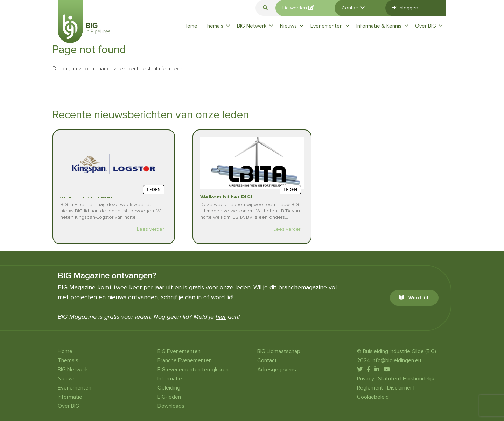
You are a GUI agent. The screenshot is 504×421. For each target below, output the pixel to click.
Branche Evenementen (185, 360)
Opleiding (169, 388)
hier (221, 317)
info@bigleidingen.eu (396, 360)
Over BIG (429, 26)
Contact (353, 8)
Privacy (366, 379)
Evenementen (330, 26)
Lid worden (298, 8)
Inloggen (405, 8)
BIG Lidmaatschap (279, 351)
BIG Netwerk (255, 26)
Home (191, 26)
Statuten (388, 379)
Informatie (70, 397)
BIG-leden (169, 397)
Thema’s (217, 26)
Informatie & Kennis (383, 26)
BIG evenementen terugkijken (193, 370)
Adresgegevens (277, 370)
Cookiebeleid (373, 397)
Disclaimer (400, 388)
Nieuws (292, 26)
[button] (265, 8)
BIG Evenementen (179, 351)
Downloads (171, 406)
